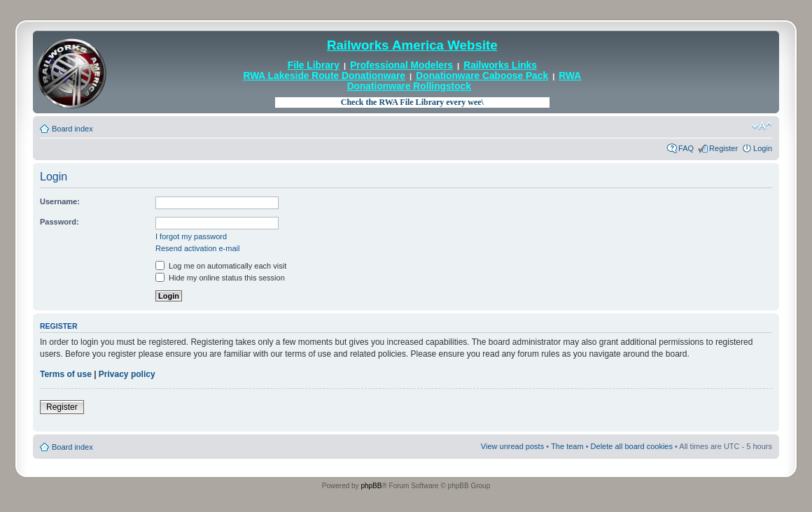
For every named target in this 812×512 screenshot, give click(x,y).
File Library (314, 65)
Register (723, 148)
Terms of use (66, 374)
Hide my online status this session (220, 278)
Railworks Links (500, 65)
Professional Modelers (401, 65)
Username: (60, 201)
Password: (59, 222)
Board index (72, 129)
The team (567, 446)
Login (763, 148)
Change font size (762, 126)
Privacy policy (127, 374)
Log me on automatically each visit (221, 266)
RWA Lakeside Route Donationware (324, 76)
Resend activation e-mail (197, 248)
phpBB (371, 486)
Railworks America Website (412, 45)
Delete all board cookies (632, 446)
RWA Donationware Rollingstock (464, 81)
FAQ (686, 148)
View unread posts (512, 446)
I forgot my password (191, 236)
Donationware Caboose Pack (482, 76)
